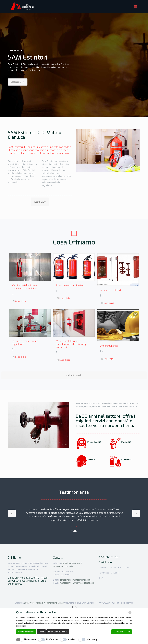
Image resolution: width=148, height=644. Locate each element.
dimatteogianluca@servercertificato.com (76, 583)
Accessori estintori (110, 290)
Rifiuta (41, 632)
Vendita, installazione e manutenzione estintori (24, 287)
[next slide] (136, 513)
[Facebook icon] (72, 607)
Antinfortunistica (109, 346)
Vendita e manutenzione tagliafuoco (25, 343)
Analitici (72, 639)
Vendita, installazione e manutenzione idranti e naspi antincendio (72, 344)
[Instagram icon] (76, 607)
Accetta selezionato (26, 632)
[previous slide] (12, 513)
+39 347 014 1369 (61, 575)
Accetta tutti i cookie (122, 632)
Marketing (92, 639)
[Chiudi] (130, 613)
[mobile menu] (136, 7)
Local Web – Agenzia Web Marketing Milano (44, 603)
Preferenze (52, 639)
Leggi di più (21, 301)
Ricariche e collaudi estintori (71, 285)
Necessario (30, 639)
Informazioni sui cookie (58, 632)
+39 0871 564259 (64, 572)
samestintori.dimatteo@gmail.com (75, 580)
